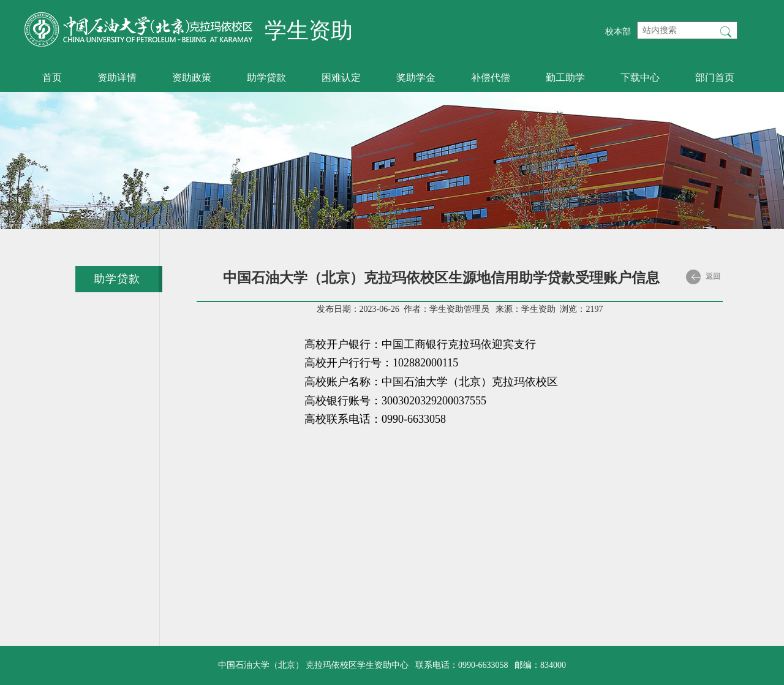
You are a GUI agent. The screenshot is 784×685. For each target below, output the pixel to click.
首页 (52, 78)
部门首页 (715, 78)
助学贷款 (266, 78)
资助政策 (192, 78)
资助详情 (117, 78)
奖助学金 (416, 78)
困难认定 (341, 78)
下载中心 (640, 78)
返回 (703, 277)
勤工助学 (565, 78)
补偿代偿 (491, 78)
